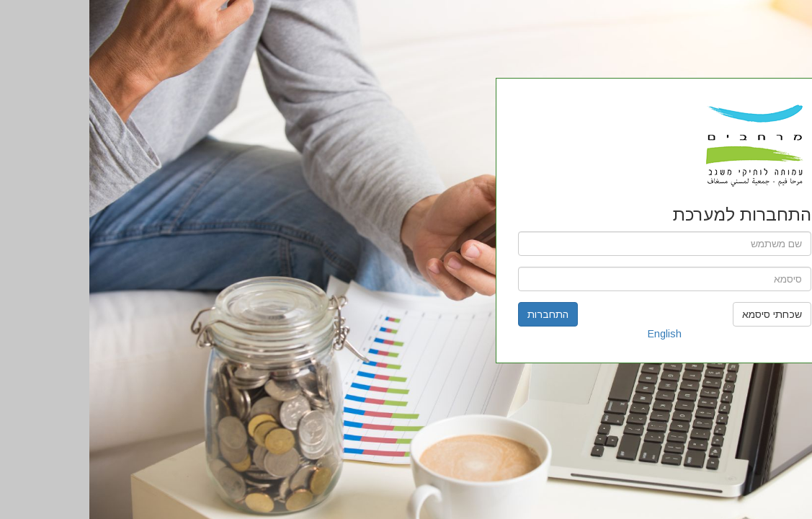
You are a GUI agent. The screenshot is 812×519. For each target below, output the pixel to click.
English (575, 334)
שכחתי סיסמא (683, 314)
